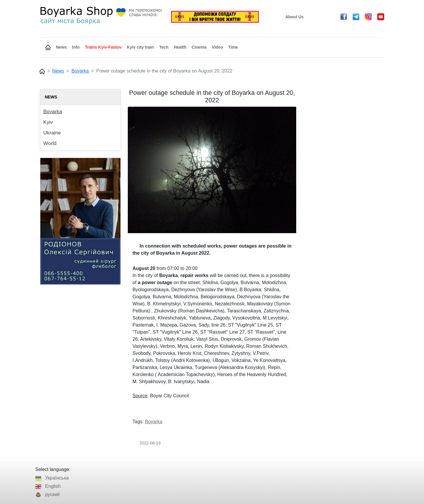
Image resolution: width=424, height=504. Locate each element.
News (58, 71)
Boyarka (80, 71)
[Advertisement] (344, 178)
